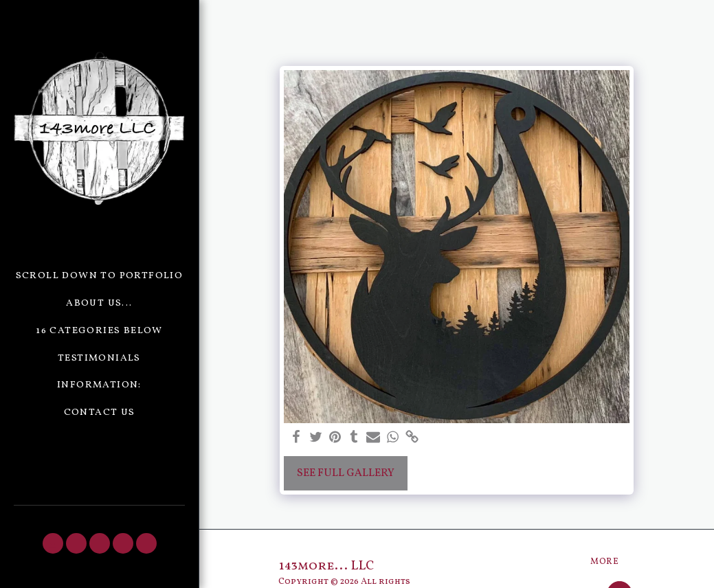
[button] (53, 543)
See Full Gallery (346, 473)
